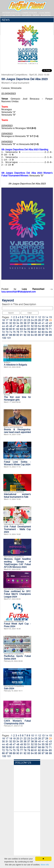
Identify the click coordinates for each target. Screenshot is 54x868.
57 (50, 326)
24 (32, 320)
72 (3, 332)
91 (21, 335)
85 (50, 332)
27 (43, 320)
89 (14, 335)
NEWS (36, 15)
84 (47, 332)
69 (43, 329)
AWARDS (27, 15)
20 (18, 320)
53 (36, 326)
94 (32, 335)
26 (39, 320)
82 (39, 332)
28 (47, 320)
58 (3, 329)
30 (3, 323)
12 (39, 317)
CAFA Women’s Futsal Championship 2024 (17, 722)
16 (3, 320)
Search (11, 313)
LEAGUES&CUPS (12, 15)
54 (39, 326)
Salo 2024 (9, 688)
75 (14, 332)
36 (25, 323)
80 (32, 332)
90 (18, 335)
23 (29, 320)
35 (21, 323)
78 (25, 332)
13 (43, 317)
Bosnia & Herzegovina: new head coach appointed (17, 431)
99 (50, 335)
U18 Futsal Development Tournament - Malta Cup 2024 (17, 529)
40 (39, 323)
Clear (30, 313)
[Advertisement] (27, 837)
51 (29, 326)
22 (25, 320)
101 (9, 338)
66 (32, 329)
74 (11, 332)
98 (47, 335)
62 (18, 329)
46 (11, 326)
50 (25, 326)
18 (11, 320)
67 (36, 329)
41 (43, 323)
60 (11, 329)
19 (14, 320)
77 (21, 332)
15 (50, 317)
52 (32, 326)
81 (36, 332)
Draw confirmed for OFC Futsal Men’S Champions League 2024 (17, 594)
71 (50, 329)
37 (29, 323)
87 (7, 335)
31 (7, 323)
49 (21, 326)
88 (11, 335)
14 (47, 317)
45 (7, 326)
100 (4, 338)
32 (11, 323)
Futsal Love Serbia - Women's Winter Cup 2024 (17, 463)
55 (43, 326)
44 (3, 326)
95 (36, 335)
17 (7, 320)
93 (29, 335)
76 (18, 332)
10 (32, 317)
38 (32, 323)
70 (47, 329)
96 (39, 335)
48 (18, 326)
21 (21, 320)
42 (47, 323)
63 (21, 329)
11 (36, 317)
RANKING (46, 15)
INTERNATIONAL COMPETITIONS (20, 13)
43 (50, 323)
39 (36, 323)
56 (47, 326)
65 (29, 329)
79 (29, 332)
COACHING (45, 13)
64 (25, 329)
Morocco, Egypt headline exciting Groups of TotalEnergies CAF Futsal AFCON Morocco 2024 (17, 563)
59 (7, 329)
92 (25, 335)
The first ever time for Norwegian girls (17, 398)
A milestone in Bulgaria (15, 365)
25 (36, 320)
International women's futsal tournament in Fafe (17, 496)
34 (18, 323)
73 (7, 332)
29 (50, 320)
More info (45, 865)
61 (14, 329)
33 (14, 323)
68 (39, 329)
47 (14, 326)
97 (43, 335)
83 (43, 332)
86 (3, 335)
